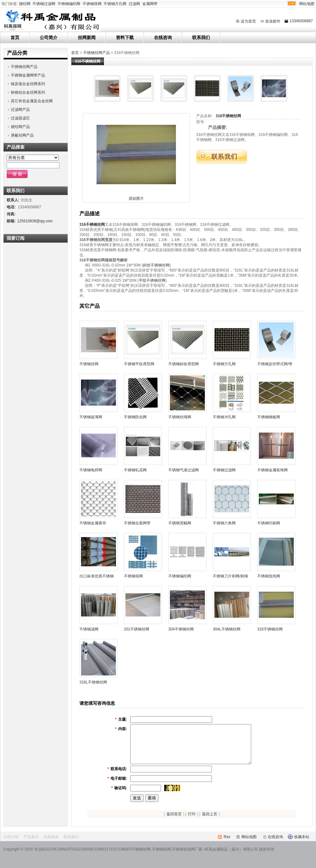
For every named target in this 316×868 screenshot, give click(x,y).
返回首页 (174, 822)
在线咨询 (163, 37)
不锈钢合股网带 (137, 523)
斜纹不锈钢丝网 (156, 265)
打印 (192, 822)
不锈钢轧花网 (135, 470)
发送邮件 (273, 21)
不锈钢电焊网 (91, 470)
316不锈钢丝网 (228, 116)
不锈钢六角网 (224, 523)
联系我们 (201, 37)
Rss (227, 844)
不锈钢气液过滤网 (184, 470)
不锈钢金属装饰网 (272, 470)
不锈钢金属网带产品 (28, 75)
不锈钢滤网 (89, 629)
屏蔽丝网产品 (22, 135)
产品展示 (31, 844)
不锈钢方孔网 (115, 4)
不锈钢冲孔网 (224, 417)
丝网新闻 (87, 37)
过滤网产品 (20, 110)
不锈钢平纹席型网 (139, 364)
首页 (15, 37)
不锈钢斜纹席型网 (184, 364)
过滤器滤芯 (20, 118)
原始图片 (136, 198)
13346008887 (301, 21)
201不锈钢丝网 (137, 629)
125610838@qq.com (35, 221)
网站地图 (307, 4)
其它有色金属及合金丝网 (32, 101)
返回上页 (210, 822)
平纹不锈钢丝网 (152, 280)
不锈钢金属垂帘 (93, 523)
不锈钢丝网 (89, 364)
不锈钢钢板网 (269, 417)
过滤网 (134, 4)
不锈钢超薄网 (91, 417)
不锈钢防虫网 (135, 417)
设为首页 (248, 21)
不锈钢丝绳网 (180, 417)
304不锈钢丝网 (181, 629)
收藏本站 (302, 844)
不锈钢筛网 (92, 4)
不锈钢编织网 (69, 4)
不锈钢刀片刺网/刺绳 (230, 576)
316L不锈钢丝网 (93, 682)
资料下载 (125, 37)
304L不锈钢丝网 (227, 629)
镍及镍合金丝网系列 (28, 84)
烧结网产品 (20, 127)
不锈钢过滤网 (44, 4)
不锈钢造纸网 (269, 576)
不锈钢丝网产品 (97, 53)
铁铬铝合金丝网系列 (28, 92)
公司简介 (49, 37)
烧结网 (25, 4)
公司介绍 (11, 844)
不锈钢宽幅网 (180, 523)
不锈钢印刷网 (269, 523)
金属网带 (150, 4)
